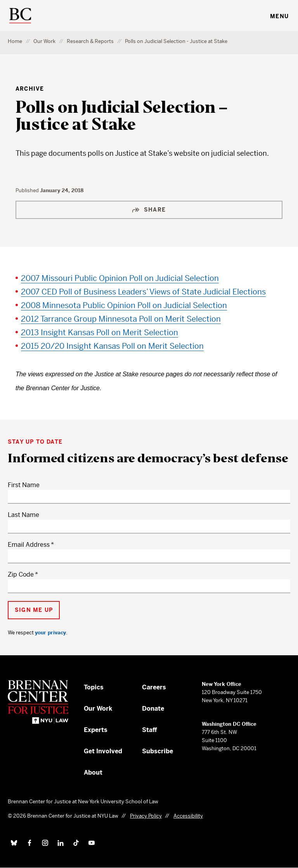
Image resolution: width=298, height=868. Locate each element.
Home (15, 41)
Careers (154, 687)
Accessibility (188, 816)
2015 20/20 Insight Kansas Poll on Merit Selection (112, 346)
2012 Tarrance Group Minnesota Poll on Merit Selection (121, 319)
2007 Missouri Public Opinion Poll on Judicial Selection (120, 278)
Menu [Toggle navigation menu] (279, 16)
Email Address (29, 545)
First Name (24, 485)
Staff (150, 730)
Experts (96, 730)
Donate (153, 709)
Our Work (44, 41)
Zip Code (21, 574)
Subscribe (158, 751)
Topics (94, 687)
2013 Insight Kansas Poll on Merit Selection (100, 333)
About (93, 772)
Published (28, 190)
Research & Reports (90, 41)
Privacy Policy (146, 816)
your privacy (50, 633)
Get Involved (103, 751)
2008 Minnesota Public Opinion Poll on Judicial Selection (124, 306)
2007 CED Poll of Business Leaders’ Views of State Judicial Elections (143, 292)
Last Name (23, 515)
